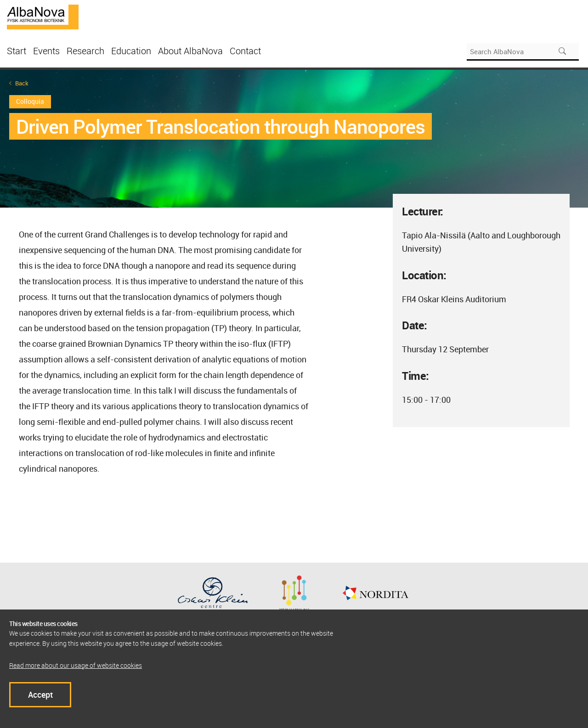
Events (46, 51)
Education (131, 51)
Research (85, 51)
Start (17, 51)
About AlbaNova (190, 51)
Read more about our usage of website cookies (76, 665)
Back (22, 83)
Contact (245, 51)
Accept (40, 694)
